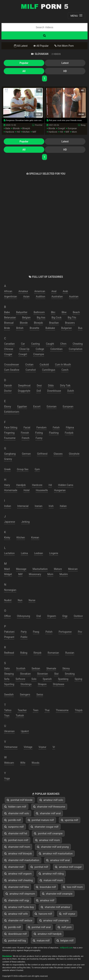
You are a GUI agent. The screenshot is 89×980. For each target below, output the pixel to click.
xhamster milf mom (17, 847)
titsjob (79, 710)
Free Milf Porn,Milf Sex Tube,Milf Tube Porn (45, 6)
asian (26, 297)
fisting (39, 433)
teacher (22, 710)
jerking (26, 522)
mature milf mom (51, 880)
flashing (54, 433)
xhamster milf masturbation (22, 860)
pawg (36, 632)
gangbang (10, 454)
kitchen (26, 132)
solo (34, 679)
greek (7, 469)
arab (65, 291)
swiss (40, 695)
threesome (62, 710)
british (20, 328)
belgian (26, 318)
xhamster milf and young (53, 847)
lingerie (54, 553)
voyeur (43, 747)
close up (24, 349)
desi (39, 386)
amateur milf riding (51, 874)
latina (24, 553)
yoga (7, 778)
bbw (64, 312)
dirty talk (65, 386)
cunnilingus (49, 370)
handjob (21, 485)
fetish (56, 427)
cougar (8, 354)
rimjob (38, 653)
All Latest (21, 46)
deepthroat (24, 386)
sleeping (9, 674)
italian (63, 506)
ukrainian (9, 731)
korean (35, 537)
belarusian (10, 318)
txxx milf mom (73, 887)
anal (54, 291)
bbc (53, 312)
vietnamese (11, 747)
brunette (34, 328)
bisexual (9, 323)
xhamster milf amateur (55, 907)
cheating (78, 344)
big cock (57, 318)
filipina (70, 427)
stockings (26, 684)
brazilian (54, 323)
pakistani (9, 632)
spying (78, 679)
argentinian (11, 297)
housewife (42, 490)
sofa (7, 679)
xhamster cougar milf (45, 827)
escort (37, 407)
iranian (38, 506)
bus (80, 328)
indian (8, 506)
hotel (27, 490)
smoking (70, 674)
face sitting (11, 427)
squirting (9, 684)
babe (8, 128)
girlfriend (42, 454)
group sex (23, 469)
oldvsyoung (23, 616)
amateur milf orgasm (18, 874)
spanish (47, 679)
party (24, 632)
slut (56, 674)
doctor (8, 391)
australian (57, 297)
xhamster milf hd (16, 833)
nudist (8, 600)
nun (20, 600)
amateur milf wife (16, 914)
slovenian (42, 674)
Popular (24, 63)
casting (35, 344)
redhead (9, 653)
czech (65, 370)
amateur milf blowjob (18, 854)
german (26, 454)
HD (65, 71)
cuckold (44, 365)
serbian (36, 668)
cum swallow (12, 370)
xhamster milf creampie (57, 894)
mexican (73, 569)
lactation (9, 553)
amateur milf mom (48, 840)
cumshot (31, 370)
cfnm (63, 344)
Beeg (83, 125)
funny (39, 438)
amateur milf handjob (48, 934)
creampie (39, 354)
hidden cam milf (15, 807)
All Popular (41, 46)
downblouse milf (16, 934)
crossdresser (12, 365)
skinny (66, 668)
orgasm (52, 616)
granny (8, 459)
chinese (9, 349)
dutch (71, 391)
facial (27, 427)
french (26, 438)
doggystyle (24, 391)
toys (7, 716)
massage (21, 569)
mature (58, 569)
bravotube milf (46, 887)
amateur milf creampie (54, 920)
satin (7, 668)
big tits (72, 318)
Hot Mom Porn (64, 46)
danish (8, 386)
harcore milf (43, 914)
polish (49, 632)
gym (37, 469)
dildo (51, 386)
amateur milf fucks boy (19, 907)
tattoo (8, 710)
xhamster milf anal (48, 813)
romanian (53, 653)
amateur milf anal (58, 860)
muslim (64, 574)
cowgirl (61, 128)
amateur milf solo (51, 800)
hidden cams (66, 485)
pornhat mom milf (16, 840)
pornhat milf (39, 867)
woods (36, 763)
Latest (65, 63)
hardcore (10, 132)
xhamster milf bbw (17, 887)
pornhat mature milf (41, 820)
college (40, 349)
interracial (23, 506)
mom (74, 132)
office (7, 616)
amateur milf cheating (19, 880)
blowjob (26, 128)
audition (40, 297)
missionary (35, 574)
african (8, 291)
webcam (9, 763)
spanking (63, 679)
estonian (52, 407)
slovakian (25, 674)
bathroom (39, 312)
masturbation (40, 569)
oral (39, 616)
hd (18, 132)
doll (39, 391)
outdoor (78, 616)
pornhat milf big (15, 941)
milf (34, 132)
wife (23, 763)
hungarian (60, 490)
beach (76, 312)
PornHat (39, 125)
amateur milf (45, 900)
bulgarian (67, 328)
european (72, 128)
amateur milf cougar (68, 867)
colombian (56, 349)
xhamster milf (14, 867)
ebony (8, 407)
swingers (25, 695)
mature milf (41, 941)
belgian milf (65, 941)
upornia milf (70, 820)
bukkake (50, 328)
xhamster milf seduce (18, 920)
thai (47, 710)
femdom (41, 427)
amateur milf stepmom (20, 894)
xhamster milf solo (17, 813)
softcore (20, 679)
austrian (74, 297)
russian (70, 653)
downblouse (54, 391)
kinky (7, 537)
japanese (10, 522)
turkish (20, 716)
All (24, 71)
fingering (9, 433)
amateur (23, 291)
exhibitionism (12, 412)
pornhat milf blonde (20, 800)
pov (80, 632)
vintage (28, 747)
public (24, 637)
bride (7, 328)
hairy (7, 485)
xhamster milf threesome (49, 807)
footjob (69, 433)
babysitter (22, 312)
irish (51, 506)
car (23, 344)
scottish (21, 668)
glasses (58, 454)
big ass (41, 318)
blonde (16, 128)
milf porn (65, 927)
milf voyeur (67, 914)
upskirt (25, 731)
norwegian (10, 590)
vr (54, 747)
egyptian (22, 407)
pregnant (9, 637)
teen (36, 710)
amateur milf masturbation (56, 854)
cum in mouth (63, 365)
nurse (32, 600)
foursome (10, 438)
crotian (29, 365)
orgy (65, 616)
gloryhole (74, 454)
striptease (59, 684)
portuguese (65, 632)
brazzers (70, 323)
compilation (76, 349)
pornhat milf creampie (48, 833)
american (40, 291)
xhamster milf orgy (17, 900)
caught (50, 344)
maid (7, 569)
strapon (42, 684)
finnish (25, 433)
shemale (51, 668)
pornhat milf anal (39, 927)
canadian (9, 344)
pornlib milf (13, 820)
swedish (9, 695)
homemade (11, 490)
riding (24, 653)
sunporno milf (14, 827)
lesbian (39, 553)
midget (8, 574)
